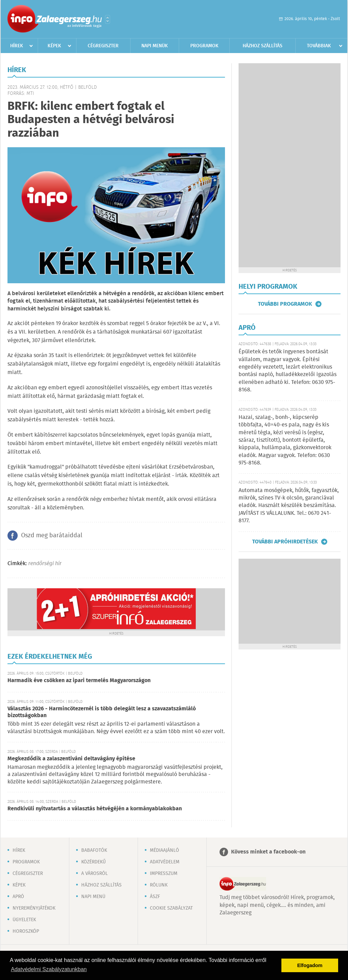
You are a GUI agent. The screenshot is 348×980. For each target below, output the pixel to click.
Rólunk (159, 885)
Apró (18, 897)
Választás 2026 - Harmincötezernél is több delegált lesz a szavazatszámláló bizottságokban (102, 712)
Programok (204, 46)
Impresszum (164, 874)
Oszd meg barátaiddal (52, 536)
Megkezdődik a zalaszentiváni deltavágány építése (71, 759)
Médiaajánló (164, 850)
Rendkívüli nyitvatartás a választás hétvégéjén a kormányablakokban (95, 809)
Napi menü (93, 897)
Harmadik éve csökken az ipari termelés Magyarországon (79, 681)
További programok (285, 304)
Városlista (108, 19)
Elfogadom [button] (310, 965)
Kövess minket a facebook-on (268, 852)
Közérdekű (93, 862)
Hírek (17, 46)
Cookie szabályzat (171, 908)
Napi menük (155, 46)
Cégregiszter (103, 46)
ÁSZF (155, 897)
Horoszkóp (26, 931)
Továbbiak (319, 46)
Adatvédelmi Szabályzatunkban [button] (49, 969)
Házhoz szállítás (263, 46)
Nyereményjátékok (34, 908)
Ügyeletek (24, 920)
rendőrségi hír (45, 564)
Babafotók (94, 850)
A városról (94, 874)
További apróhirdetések (285, 542)
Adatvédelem (165, 862)
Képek (54, 46)
